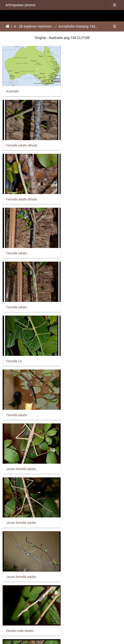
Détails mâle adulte (20, 410)
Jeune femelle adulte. (84, 303)
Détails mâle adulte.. (21, 357)
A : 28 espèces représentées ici (34, 26)
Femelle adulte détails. (84, 91)
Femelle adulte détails (22, 144)
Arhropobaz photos (20, 5)
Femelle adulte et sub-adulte (88, 622)
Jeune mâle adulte (19, 463)
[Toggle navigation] (115, 5)
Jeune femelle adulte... (84, 250)
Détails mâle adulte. (82, 357)
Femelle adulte (17, 197)
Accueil (8, 26)
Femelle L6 (76, 197)
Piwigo (70, 636)
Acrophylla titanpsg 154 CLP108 (78, 26)
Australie (12, 91)
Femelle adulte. (79, 144)
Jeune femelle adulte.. (22, 303)
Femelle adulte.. (80, 463)
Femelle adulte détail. (83, 569)
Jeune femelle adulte (83, 410)
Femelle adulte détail (21, 622)
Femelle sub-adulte (20, 569)
